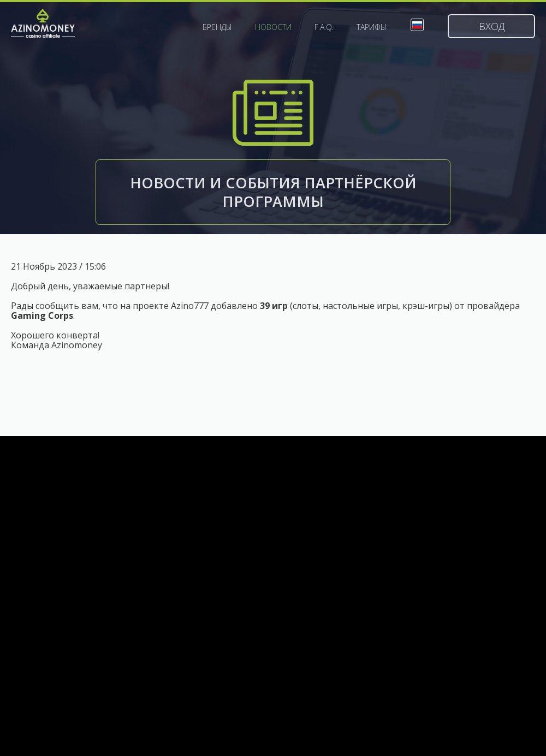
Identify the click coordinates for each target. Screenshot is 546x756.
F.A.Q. (324, 27)
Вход (492, 26)
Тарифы (372, 27)
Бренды (217, 27)
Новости (273, 27)
